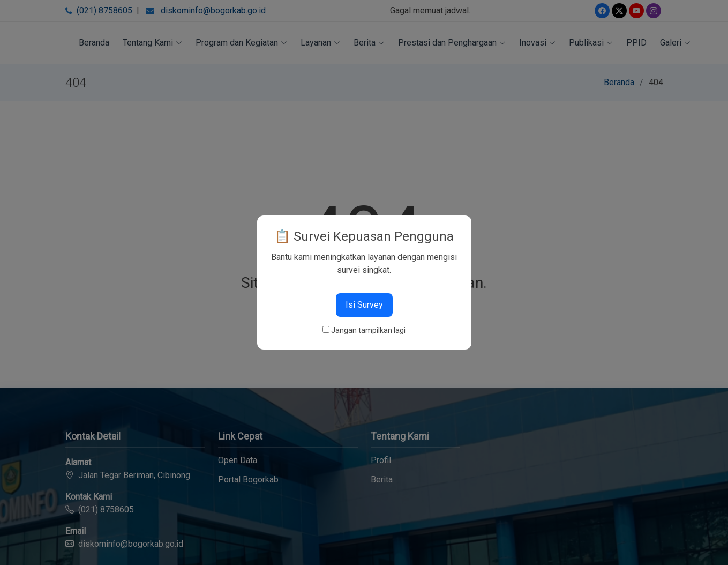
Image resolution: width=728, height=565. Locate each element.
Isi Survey (364, 305)
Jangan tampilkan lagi (368, 330)
